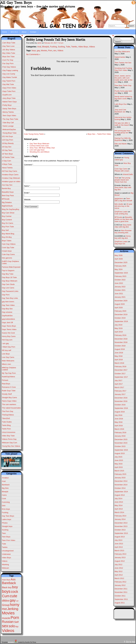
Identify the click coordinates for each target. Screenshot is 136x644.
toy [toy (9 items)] (17, 626)
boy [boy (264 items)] (15, 587)
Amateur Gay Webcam (11, 178)
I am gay (5, 343)
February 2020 (120, 311)
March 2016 (119, 429)
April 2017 (119, 384)
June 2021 (119, 294)
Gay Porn (6, 295)
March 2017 (119, 387)
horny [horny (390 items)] (15, 605)
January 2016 (120, 436)
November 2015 (121, 443)
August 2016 (120, 412)
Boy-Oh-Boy (7, 237)
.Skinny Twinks (8, 112)
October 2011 (120, 596)
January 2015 (120, 478)
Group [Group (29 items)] (6, 605)
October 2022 (120, 280)
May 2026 (119, 255)
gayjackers (119, 198)
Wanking (5, 565)
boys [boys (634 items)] (6, 591)
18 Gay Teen (7, 150)
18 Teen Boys (7, 154)
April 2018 (119, 360)
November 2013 (121, 526)
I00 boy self (7, 350)
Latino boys (7, 519)
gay (38, 51)
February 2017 (120, 391)
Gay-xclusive (7, 312)
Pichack (5, 380)
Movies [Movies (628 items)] (8, 613)
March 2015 (119, 471)
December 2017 (121, 370)
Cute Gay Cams (8, 254)
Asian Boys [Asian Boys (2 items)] (6, 580)
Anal (4, 481)
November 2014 (121, 485)
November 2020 (121, 301)
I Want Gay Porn (9, 347)
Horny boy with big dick (123, 237)
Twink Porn (6, 429)
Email (27, 196)
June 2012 (119, 568)
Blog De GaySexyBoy (11, 209)
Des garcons (7, 258)
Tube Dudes (7, 422)
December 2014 (121, 481)
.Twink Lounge (8, 126)
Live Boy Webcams (122, 52)
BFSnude (6, 199)
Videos (5, 561)
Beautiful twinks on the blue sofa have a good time (124, 219)
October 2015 (120, 446)
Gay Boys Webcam (10, 281)
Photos (5, 523)
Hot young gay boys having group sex (123, 132)
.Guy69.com (7, 95)
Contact (33, 32)
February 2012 (120, 582)
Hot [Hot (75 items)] (4, 609)
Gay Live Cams (8, 288)
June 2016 (119, 419)
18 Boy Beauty (8, 143)
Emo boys (6, 509)
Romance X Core (9, 387)
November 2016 (121, 401)
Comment (29, 165)
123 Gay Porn (7, 140)
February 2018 (120, 366)
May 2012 (119, 571)
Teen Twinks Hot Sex (123, 63)
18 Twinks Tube (8, 157)
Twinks (5, 547)
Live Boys (6, 354)
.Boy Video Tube (8, 53)
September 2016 (121, 408)
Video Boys (6, 558)
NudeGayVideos (8, 377)
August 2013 (120, 537)
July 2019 (118, 325)
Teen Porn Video (9, 540)
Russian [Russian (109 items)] (8, 622)
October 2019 (120, 318)
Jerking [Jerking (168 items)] (13, 609)
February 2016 (120, 432)
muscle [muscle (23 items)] (6, 618)
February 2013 (120, 554)
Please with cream (122, 171)
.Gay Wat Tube (8, 84)
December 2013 (121, 523)
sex (55, 51)
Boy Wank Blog (8, 234)
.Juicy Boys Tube (9, 98)
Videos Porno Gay (9, 439)
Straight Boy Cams (9, 397)
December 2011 (121, 589)
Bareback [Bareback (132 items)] (9, 583)
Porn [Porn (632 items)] (15, 618)
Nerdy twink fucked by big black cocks (123, 98)
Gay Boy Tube (8, 274)
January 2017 (120, 394)
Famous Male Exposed (11, 267)
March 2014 (119, 512)
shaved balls (128, 174)
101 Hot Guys (7, 136)
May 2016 (119, 422)
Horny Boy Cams (9, 336)
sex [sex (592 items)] (5, 626)
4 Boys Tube (7, 164)
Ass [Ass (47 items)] (13, 579)
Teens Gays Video (9, 401)
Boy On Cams (8, 223)
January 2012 (120, 585)
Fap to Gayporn (8, 270)
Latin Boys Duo (121, 104)
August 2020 (120, 304)
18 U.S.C (14, 32)
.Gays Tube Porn (9, 91)
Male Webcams (8, 361)
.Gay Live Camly (8, 74)
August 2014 (120, 495)
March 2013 (119, 551)
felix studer (119, 204)
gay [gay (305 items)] (13, 600)
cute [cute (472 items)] (13, 596)
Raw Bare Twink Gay (123, 85)
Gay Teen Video (8, 305)
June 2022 (119, 283)
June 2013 (119, 544)
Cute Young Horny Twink (34, 134)
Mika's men (6, 364)
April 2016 (119, 426)
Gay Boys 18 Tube (9, 277)
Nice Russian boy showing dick (123, 232)
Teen (4, 533)
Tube (4, 544)
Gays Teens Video (9, 329)
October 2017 (120, 374)
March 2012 (119, 578)
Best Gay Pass (8, 195)
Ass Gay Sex (7, 185)
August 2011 (120, 603)
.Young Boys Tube (9, 133)
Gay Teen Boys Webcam (39, 144)
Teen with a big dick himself (123, 200)
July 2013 (118, 540)
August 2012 (120, 561)
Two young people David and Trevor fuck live (122, 180)
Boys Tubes (7, 241)
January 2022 (120, 287)
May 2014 (119, 505)
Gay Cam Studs (8, 284)
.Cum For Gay (8, 60)
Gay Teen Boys (8, 516)
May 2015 (119, 464)
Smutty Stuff (7, 394)
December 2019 (121, 314)
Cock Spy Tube (8, 247)
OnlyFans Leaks (121, 212)
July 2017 (118, 380)
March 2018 (119, 363)
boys (34, 51)
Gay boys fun (120, 244)
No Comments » (33, 54)
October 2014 (120, 488)
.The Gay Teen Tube (10, 119)
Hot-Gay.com (7, 340)
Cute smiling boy (121, 214)
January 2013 (120, 557)
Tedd (117, 178)
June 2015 (119, 460)
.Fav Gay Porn (8, 63)
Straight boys (7, 526)
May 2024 (119, 269)
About (24, 32)
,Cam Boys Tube (9, 43)
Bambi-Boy (6, 188)
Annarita (11, 642)
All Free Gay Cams (10, 171)
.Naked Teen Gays (9, 102)
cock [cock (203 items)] (15, 592)
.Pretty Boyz (7, 105)
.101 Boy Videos (8, 50)
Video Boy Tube (8, 436)
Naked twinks (120, 57)
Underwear (6, 554)
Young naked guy (122, 159)
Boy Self (5, 230)
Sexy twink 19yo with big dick (123, 226)
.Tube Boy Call (8, 123)
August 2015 (120, 453)
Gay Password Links (10, 291)
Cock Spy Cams (121, 169)
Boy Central (7, 216)
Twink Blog (6, 425)
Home (4, 32)
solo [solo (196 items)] (12, 626)
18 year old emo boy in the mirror (123, 206)
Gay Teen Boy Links (10, 298)
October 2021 (120, 290)
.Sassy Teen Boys (9, 109)
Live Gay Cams (8, 357)
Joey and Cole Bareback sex (120, 111)
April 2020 (119, 308)
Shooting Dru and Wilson (40, 152)
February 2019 (120, 335)
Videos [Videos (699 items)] (8, 631)
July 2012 (118, 565)
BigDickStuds (7, 206)
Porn (50, 51)
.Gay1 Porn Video (9, 88)
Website (27, 203)
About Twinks (7, 168)
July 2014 (118, 498)
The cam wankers (9, 404)
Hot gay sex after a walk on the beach (122, 124)
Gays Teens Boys (9, 326)
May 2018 (119, 356)
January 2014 (120, 519)
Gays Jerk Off (7, 322)
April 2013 (119, 547)
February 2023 (120, 276)
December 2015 (121, 439)
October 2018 (120, 346)
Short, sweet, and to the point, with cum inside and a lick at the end (123, 79)
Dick (4, 506)
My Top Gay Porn (9, 373)
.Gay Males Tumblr (9, 77)
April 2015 (119, 467)
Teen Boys (6, 537)
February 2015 (120, 474)
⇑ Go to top (129, 642)
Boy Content (7, 220)
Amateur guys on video (11, 181)
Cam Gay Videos (9, 244)
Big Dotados (7, 202)
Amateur (5, 478)
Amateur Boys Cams (10, 175)
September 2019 (121, 321)
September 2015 (121, 450)
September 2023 (121, 273)
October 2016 (120, 405)
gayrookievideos (8, 319)
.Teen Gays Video (9, 115)
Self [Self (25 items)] (16, 622)
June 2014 (119, 502)
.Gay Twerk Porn (9, 81)
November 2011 (121, 592)
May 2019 (119, 328)
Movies (44, 51)
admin (40, 43)
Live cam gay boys (37, 150)
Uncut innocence (9, 432)
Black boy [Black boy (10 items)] (7, 587)
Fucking (5, 512)
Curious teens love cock (39, 146)
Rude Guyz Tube (9, 391)
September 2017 (121, 377)
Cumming (6, 502)
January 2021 (120, 297)
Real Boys (6, 384)
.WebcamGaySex (9, 129)
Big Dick (5, 488)
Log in (127, 2)
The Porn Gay (8, 411)
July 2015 (118, 457)
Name (27, 189)
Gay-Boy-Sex (7, 309)
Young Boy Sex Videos (11, 446)
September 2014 (121, 492)
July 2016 (118, 415)
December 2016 (121, 398)
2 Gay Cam (6, 161)
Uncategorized (8, 551)
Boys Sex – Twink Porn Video (99, 134)
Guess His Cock (8, 333)
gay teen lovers (8, 302)
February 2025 (120, 266)
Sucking (5, 530)
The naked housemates (11, 408)
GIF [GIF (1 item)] (17, 601)
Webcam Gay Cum (10, 443)
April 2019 (119, 332)
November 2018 (121, 342)
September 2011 (121, 599)
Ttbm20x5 (6, 418)
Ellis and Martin (121, 144)
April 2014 (119, 509)
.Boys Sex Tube (8, 57)
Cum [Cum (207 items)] (6, 596)
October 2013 (120, 530)
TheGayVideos (8, 415)
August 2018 (120, 349)
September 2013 (121, 533)
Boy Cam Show (8, 213)
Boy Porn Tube (8, 227)
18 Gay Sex (7, 147)
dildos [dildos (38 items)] (6, 601)
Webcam (5, 568)
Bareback (6, 485)
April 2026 (119, 259)
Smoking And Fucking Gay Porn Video (123, 69)
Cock (4, 498)
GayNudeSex (7, 316)
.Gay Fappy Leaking (10, 70)
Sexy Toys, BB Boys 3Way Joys (42, 148)
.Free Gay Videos (9, 67)
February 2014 (120, 516)
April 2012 (119, 575)
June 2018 (119, 353)
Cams (4, 495)
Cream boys (7, 251)
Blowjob (5, 492)
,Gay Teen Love (8, 46)
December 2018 (121, 339)
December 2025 (121, 262)
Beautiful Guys (8, 192)
